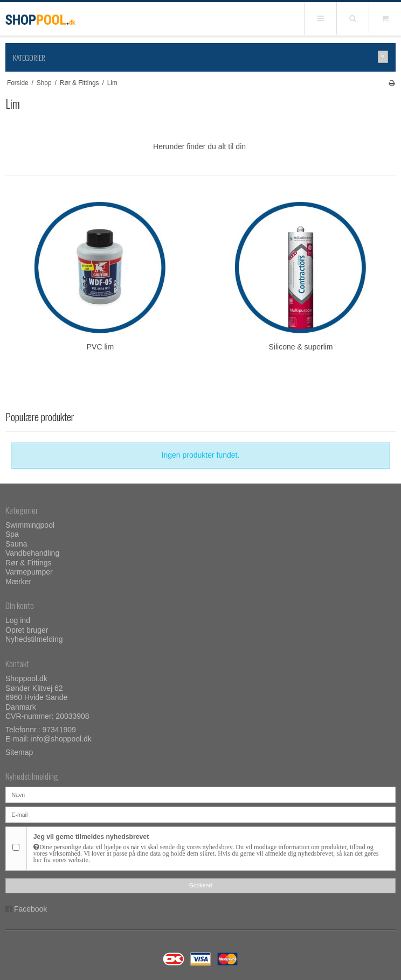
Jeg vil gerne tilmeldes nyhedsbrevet (211, 848)
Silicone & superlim (300, 347)
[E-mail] (200, 814)
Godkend (201, 885)
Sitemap (19, 752)
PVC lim (101, 347)
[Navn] (200, 794)
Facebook (30, 909)
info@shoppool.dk (61, 739)
